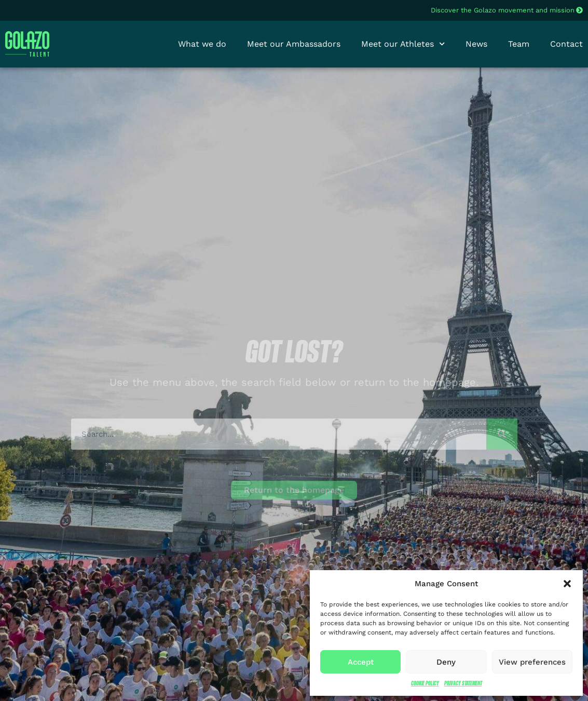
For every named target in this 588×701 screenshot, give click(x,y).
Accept (361, 662)
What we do (202, 44)
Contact (566, 44)
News (476, 44)
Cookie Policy (425, 683)
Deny (446, 662)
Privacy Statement (463, 683)
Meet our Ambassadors (294, 44)
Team (519, 44)
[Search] (502, 434)
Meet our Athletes (403, 44)
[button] (567, 584)
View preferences (532, 662)
